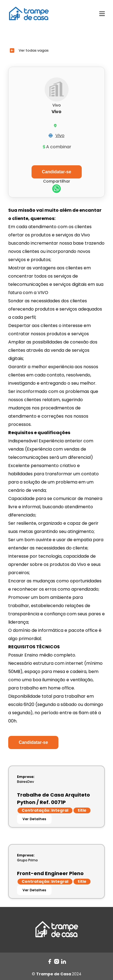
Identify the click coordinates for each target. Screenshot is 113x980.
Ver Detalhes (34, 819)
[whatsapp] (56, 189)
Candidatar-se (33, 742)
